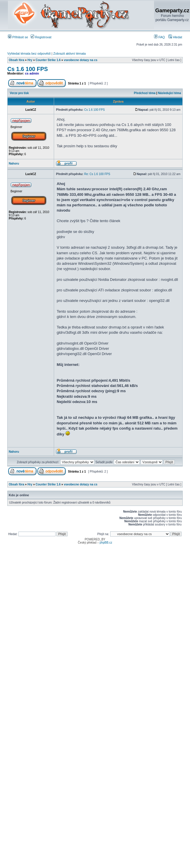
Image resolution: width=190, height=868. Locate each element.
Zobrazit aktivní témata (69, 53)
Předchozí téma (145, 93)
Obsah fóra (17, 60)
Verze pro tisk (19, 93)
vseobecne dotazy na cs (81, 60)
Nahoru (14, 164)
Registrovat (41, 37)
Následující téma (169, 93)
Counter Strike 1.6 (48, 60)
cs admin (32, 73)
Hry (30, 60)
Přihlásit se (18, 37)
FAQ (159, 37)
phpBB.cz (106, 543)
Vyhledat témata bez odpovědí (29, 53)
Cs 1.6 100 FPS (28, 69)
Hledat (175, 37)
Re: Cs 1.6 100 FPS (97, 174)
